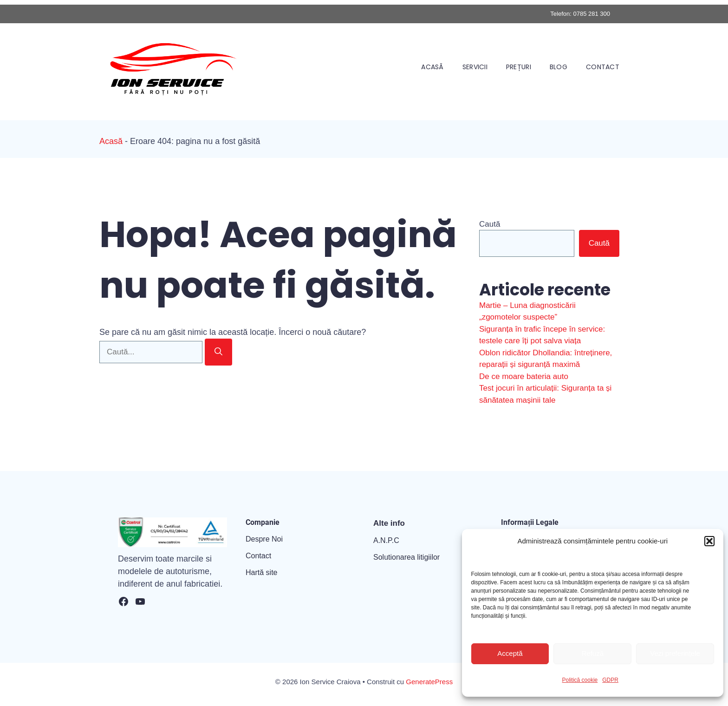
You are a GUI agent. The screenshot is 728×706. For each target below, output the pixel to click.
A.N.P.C (386, 540)
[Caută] (218, 352)
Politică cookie (580, 680)
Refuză (592, 653)
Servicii (475, 67)
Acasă (432, 67)
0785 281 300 (591, 14)
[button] (709, 541)
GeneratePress (429, 682)
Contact (603, 67)
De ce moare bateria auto (524, 376)
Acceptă (510, 653)
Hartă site (261, 572)
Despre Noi (264, 539)
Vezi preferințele (675, 653)
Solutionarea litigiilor (406, 557)
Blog (559, 67)
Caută (490, 224)
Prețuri (519, 67)
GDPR (610, 680)
